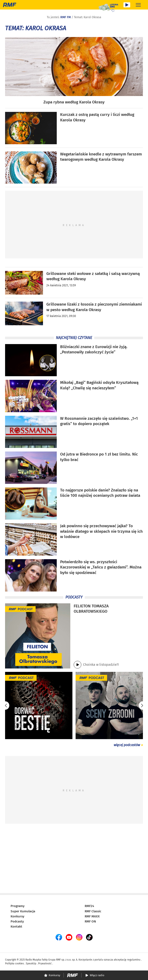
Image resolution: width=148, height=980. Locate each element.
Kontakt (16, 926)
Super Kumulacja (23, 911)
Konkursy (17, 916)
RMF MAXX (92, 916)
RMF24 (89, 906)
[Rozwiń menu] (138, 5)
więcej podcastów (127, 745)
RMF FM (66, 17)
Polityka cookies (15, 964)
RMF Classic (93, 911)
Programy (18, 906)
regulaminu (134, 960)
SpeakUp (31, 964)
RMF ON (90, 921)
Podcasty (17, 921)
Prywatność (45, 964)
